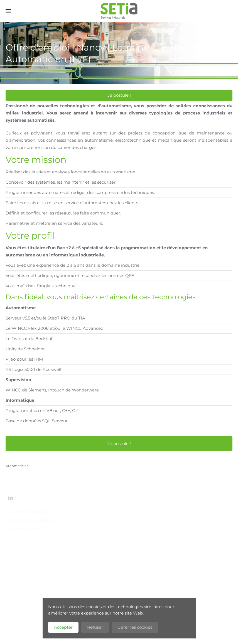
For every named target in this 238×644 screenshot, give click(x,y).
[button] (8, 11)
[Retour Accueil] (119, 11)
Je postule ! (119, 95)
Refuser (95, 627)
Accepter (63, 627)
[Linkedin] (11, 498)
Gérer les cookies (135, 627)
